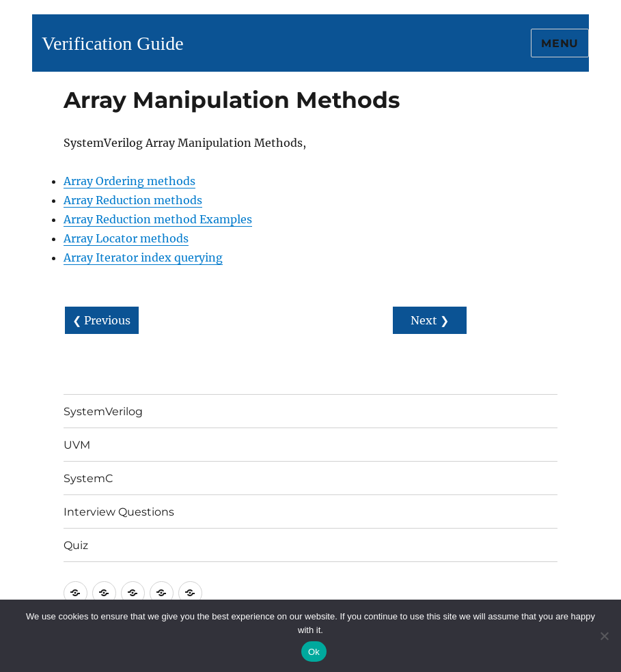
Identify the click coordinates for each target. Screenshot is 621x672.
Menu (560, 43)
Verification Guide (113, 43)
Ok (314, 652)
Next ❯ (430, 320)
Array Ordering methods (129, 181)
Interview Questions (119, 512)
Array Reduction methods (133, 200)
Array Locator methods (126, 238)
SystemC (88, 478)
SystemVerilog (103, 411)
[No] (604, 636)
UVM (77, 445)
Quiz (76, 545)
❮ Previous (101, 320)
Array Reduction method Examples (158, 219)
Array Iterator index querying (143, 257)
